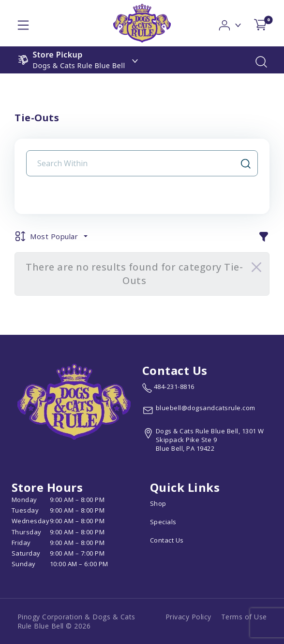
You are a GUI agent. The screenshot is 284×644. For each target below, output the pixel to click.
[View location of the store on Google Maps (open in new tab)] (208, 440)
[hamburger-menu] (23, 23)
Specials (163, 522)
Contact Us (167, 540)
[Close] (256, 267)
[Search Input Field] (136, 163)
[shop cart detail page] (260, 23)
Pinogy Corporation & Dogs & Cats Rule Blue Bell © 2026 (76, 621)
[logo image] (142, 23)
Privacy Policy (188, 617)
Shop (158, 503)
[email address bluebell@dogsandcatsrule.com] (199, 410)
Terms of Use (244, 617)
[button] (231, 22)
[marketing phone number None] (168, 388)
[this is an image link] (74, 401)
